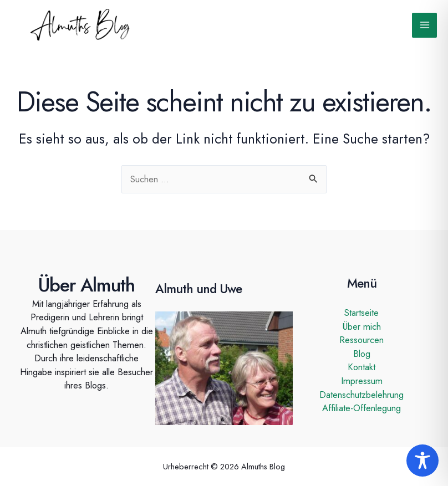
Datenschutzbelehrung (362, 395)
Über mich (362, 326)
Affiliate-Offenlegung (362, 408)
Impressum (362, 381)
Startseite (362, 313)
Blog (362, 354)
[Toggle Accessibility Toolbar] (422, 461)
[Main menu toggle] (424, 25)
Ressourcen (362, 340)
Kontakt (362, 367)
